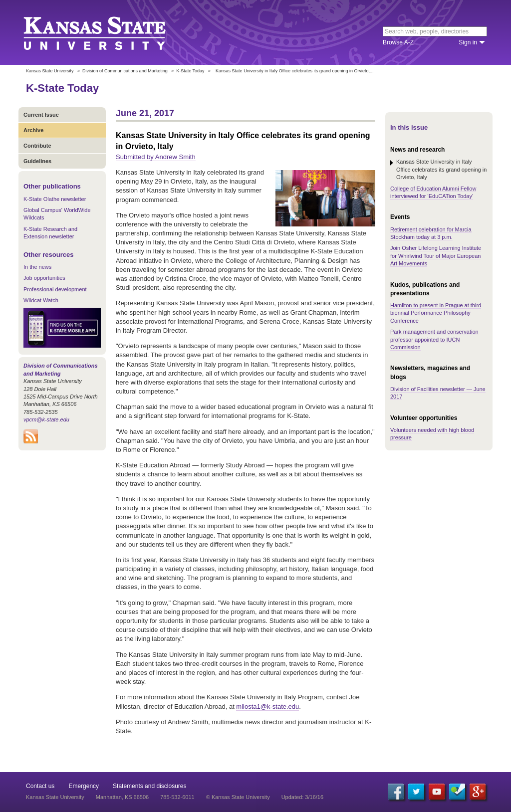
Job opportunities (44, 278)
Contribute (37, 146)
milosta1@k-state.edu (267, 707)
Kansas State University (107, 32)
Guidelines (37, 161)
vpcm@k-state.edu (46, 419)
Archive (33, 130)
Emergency (84, 786)
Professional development (55, 289)
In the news (37, 267)
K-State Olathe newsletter (55, 199)
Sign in (468, 42)
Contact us (40, 786)
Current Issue (41, 115)
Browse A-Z (398, 42)
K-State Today (190, 71)
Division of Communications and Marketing (125, 71)
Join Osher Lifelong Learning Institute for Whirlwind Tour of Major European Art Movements (436, 256)
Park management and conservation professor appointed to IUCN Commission (434, 339)
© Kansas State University (238, 797)
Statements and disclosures (149, 786)
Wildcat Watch (41, 300)
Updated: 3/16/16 (302, 797)
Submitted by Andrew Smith (156, 157)
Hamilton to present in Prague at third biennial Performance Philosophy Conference (436, 313)
